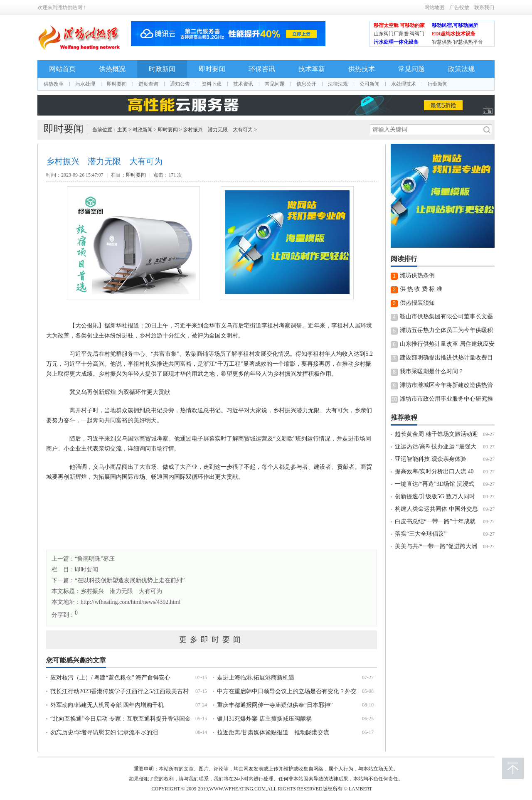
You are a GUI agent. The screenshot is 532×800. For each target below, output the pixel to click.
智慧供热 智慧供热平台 (457, 42)
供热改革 (54, 84)
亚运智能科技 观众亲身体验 (431, 459)
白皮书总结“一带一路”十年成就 (435, 521)
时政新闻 (162, 69)
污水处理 (85, 84)
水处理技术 (404, 84)
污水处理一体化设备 (396, 42)
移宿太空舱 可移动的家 (399, 25)
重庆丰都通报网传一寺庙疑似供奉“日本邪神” (275, 705)
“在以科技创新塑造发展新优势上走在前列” (130, 580)
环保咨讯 (262, 69)
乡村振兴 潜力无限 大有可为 (218, 130)
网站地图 (434, 7)
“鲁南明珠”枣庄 (95, 559)
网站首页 (62, 69)
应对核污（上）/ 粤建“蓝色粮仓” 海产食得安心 (110, 678)
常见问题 (411, 69)
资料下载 (212, 84)
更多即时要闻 (212, 640)
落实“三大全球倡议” (421, 534)
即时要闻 (212, 69)
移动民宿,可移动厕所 (455, 25)
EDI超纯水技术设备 (454, 34)
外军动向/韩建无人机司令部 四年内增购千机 (107, 705)
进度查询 (148, 84)
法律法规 (338, 84)
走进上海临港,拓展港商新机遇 (256, 678)
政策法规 (461, 69)
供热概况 (112, 69)
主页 (122, 130)
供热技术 (362, 69)
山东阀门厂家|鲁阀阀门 (399, 34)
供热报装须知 (417, 303)
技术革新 (312, 69)
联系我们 (484, 7)
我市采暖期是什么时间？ (432, 371)
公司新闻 (369, 84)
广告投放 (459, 7)
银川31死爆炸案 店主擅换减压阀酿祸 (264, 719)
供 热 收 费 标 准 (421, 289)
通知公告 (180, 84)
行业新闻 (438, 84)
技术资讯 (243, 84)
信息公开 (306, 84)
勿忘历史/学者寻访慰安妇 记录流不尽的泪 (104, 732)
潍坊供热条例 (417, 275)
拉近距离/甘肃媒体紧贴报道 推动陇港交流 (273, 732)
